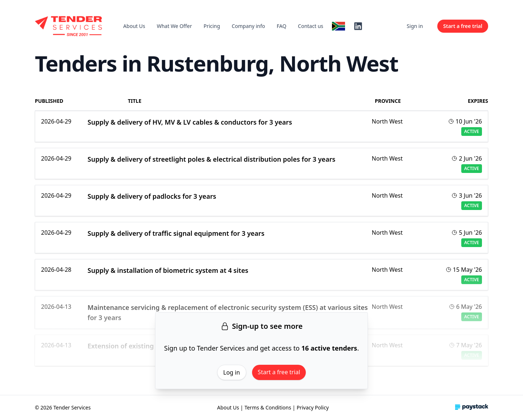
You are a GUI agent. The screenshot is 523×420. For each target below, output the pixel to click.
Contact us (311, 26)
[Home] (69, 26)
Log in (232, 372)
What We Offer (175, 26)
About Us (134, 26)
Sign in (415, 26)
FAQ (282, 26)
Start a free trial (279, 372)
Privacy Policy (313, 407)
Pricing (212, 26)
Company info (248, 26)
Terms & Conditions (268, 407)
